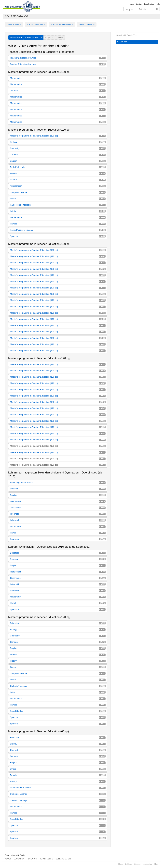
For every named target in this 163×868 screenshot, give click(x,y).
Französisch (58, 501)
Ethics (58, 769)
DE (127, 10)
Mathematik (58, 527)
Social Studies (58, 711)
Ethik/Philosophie (58, 167)
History (58, 180)
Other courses (87, 24)
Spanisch (58, 539)
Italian (58, 199)
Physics (58, 224)
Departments (14, 24)
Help (158, 4)
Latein (58, 211)
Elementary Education (58, 788)
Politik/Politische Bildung (58, 230)
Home (131, 4)
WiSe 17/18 (16, 37)
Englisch (58, 495)
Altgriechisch (58, 186)
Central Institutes (36, 24)
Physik (58, 533)
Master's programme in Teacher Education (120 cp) (58, 136)
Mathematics (58, 78)
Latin (58, 692)
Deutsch (58, 489)
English (58, 161)
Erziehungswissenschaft (58, 482)
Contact (139, 4)
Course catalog (17, 16)
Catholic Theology (58, 686)
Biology (58, 142)
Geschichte (58, 508)
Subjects (142, 9)
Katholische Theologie (58, 205)
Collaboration (63, 859)
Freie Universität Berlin (15, 855)
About (8, 859)
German (58, 91)
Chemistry (58, 148)
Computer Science (58, 192)
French (58, 173)
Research (32, 859)
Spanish (58, 236)
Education (58, 553)
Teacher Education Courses (58, 58)
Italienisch (58, 520)
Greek (58, 667)
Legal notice (149, 4)
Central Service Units (62, 24)
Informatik (58, 514)
